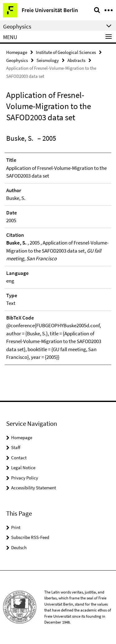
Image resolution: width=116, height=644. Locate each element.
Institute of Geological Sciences (66, 52)
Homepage (17, 52)
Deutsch (19, 547)
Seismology (48, 60)
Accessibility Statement (34, 488)
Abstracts (76, 60)
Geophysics (17, 60)
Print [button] (16, 527)
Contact (19, 458)
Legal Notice (23, 468)
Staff (16, 447)
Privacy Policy (25, 478)
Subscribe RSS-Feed (30, 537)
